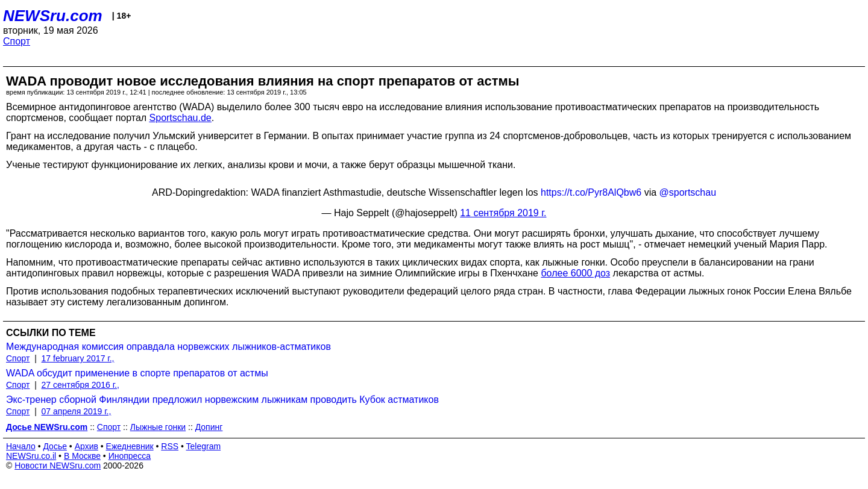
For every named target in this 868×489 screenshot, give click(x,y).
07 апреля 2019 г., (77, 411)
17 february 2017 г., (78, 358)
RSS (170, 446)
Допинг (209, 427)
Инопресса (130, 456)
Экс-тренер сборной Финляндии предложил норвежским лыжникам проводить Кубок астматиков (222, 400)
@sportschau (688, 192)
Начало (21, 446)
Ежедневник (130, 446)
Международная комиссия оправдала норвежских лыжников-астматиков (168, 347)
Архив (86, 446)
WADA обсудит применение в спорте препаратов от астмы (137, 373)
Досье (55, 446)
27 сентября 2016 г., (80, 385)
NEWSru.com (53, 16)
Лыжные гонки (158, 427)
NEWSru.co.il (31, 456)
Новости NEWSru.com (58, 466)
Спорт (17, 41)
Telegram (204, 446)
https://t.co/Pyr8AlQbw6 (591, 192)
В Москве (82, 456)
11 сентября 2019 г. (503, 213)
